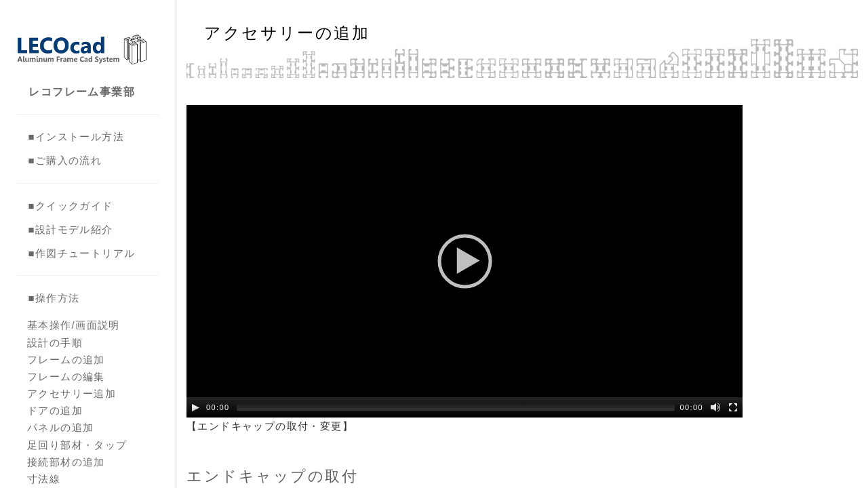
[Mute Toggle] (715, 407)
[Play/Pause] (195, 407)
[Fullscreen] (733, 407)
